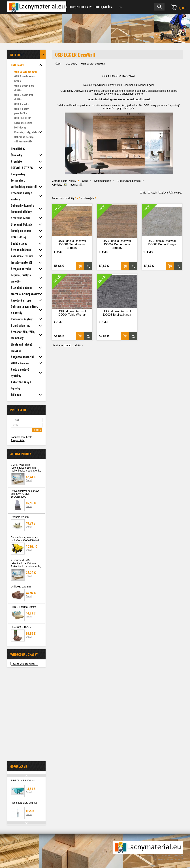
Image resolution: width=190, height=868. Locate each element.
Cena (85, 181)
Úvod (58, 64)
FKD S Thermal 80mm (23, 607)
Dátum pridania (103, 181)
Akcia (154, 193)
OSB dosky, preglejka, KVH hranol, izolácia (88, 7)
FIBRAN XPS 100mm (23, 780)
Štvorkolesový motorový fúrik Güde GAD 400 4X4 (25, 539)
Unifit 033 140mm (21, 587)
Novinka (177, 193)
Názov (72, 181)
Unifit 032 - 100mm (22, 627)
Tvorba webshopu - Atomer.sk (168, 859)
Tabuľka (74, 185)
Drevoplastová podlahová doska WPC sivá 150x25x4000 (25, 494)
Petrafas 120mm (20, 517)
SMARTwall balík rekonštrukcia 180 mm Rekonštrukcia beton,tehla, (26, 468)
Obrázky (57, 185)
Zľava (165, 193)
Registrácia (18, 440)
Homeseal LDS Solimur (24, 803)
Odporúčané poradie (129, 181)
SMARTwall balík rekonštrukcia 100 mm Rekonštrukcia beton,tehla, (26, 563)
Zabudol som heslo (22, 437)
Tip (145, 193)
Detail (29, 480)
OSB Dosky (71, 64)
